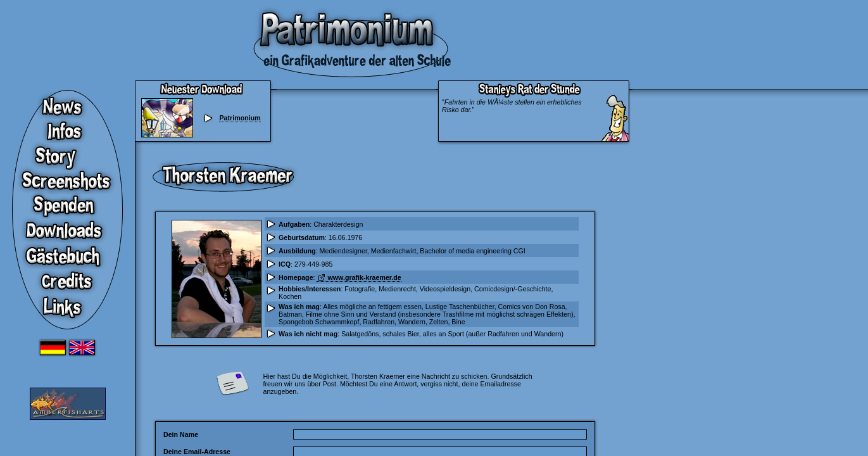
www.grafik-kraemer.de (364, 277)
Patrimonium (240, 118)
